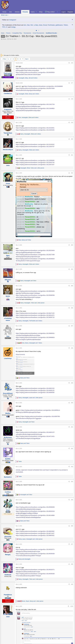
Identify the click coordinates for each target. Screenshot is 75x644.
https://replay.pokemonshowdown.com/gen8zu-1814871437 (35, 533)
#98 (72, 564)
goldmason (59, 25)
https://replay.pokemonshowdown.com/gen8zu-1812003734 (35, 162)
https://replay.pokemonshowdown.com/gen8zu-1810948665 (43, 86)
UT (6, 27)
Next (27, 59)
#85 (72, 286)
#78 (72, 99)
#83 (72, 245)
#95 (72, 500)
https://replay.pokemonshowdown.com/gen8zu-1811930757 (35, 146)
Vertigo (13, 27)
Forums (25, 12)
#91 (72, 427)
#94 (72, 482)
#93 (72, 467)
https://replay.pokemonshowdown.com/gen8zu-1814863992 (35, 531)
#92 (72, 448)
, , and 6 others (28, 78)
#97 (72, 544)
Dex (11, 12)
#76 (72, 63)
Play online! (51, 12)
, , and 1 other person (32, 168)
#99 (72, 584)
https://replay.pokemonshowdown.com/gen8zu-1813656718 (35, 317)
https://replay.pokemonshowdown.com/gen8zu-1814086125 (35, 390)
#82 (72, 173)
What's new (4, 15)
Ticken (66, 25)
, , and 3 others (29, 94)
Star (28, 25)
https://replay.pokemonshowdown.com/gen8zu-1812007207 (35, 165)
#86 (72, 308)
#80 (72, 139)
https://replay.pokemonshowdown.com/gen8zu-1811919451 (35, 128)
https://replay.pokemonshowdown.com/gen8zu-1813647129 (35, 313)
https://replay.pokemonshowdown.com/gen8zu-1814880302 (35, 535)
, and (25, 240)
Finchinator (51, 25)
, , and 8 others (28, 117)
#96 (72, 526)
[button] (36, 12)
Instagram (12, 20)
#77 (72, 83)
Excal (45, 25)
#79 (72, 123)
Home (4, 12)
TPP (3, 27)
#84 (72, 269)
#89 (72, 383)
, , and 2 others (29, 150)
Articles (17, 12)
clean (41, 25)
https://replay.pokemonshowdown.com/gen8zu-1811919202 (35, 144)
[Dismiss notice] (72, 20)
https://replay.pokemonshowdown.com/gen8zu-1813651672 (35, 315)
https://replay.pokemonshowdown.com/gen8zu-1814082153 (35, 388)
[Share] (69, 63)
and (25, 378)
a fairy (36, 25)
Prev (5, 59)
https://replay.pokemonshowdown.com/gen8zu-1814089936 (35, 392)
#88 (72, 348)
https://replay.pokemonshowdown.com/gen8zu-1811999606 (35, 160)
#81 (72, 155)
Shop (41, 12)
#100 (72, 606)
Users (33, 12)
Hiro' (32, 25)
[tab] (36, 30)
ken (25, 25)
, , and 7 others (32, 343)
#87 (72, 326)
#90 (72, 403)
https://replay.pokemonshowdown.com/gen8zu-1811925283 (35, 130)
